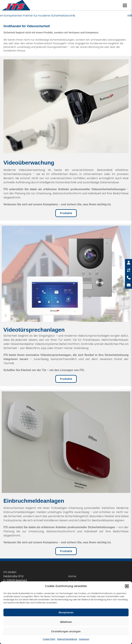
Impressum (84, 639)
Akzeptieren (66, 612)
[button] (127, 586)
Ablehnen (66, 622)
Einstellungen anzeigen (66, 631)
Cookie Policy (49, 639)
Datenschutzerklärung (67, 639)
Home (72, 576)
